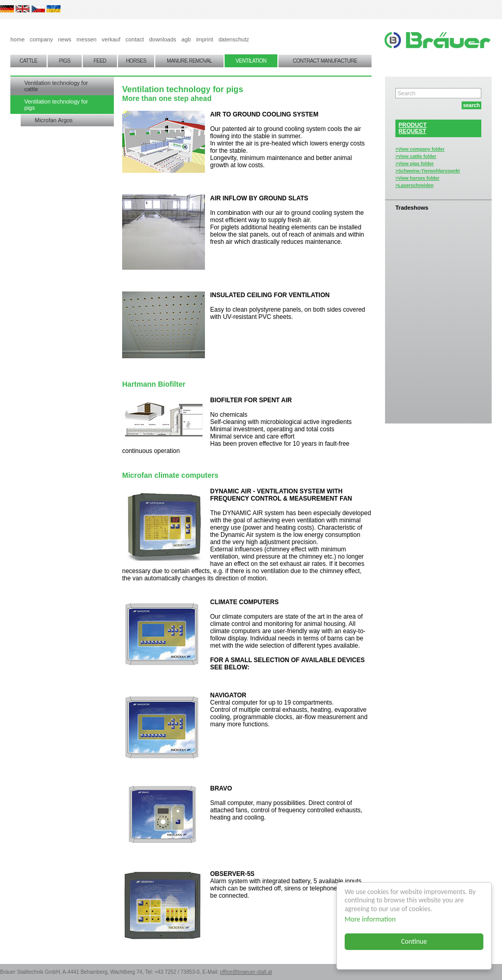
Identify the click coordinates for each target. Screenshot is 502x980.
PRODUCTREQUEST (412, 128)
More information (370, 919)
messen (87, 39)
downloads (163, 39)
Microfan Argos (54, 120)
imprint (205, 39)
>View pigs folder (415, 164)
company (42, 39)
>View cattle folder (416, 156)
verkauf (111, 39)
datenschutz (234, 39)
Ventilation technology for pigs (56, 105)
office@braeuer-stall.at (246, 972)
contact (134, 39)
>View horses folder (417, 178)
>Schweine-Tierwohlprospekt (428, 171)
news (65, 39)
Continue (414, 941)
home (18, 39)
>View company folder (420, 149)
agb (186, 39)
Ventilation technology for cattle (56, 86)
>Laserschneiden (415, 185)
